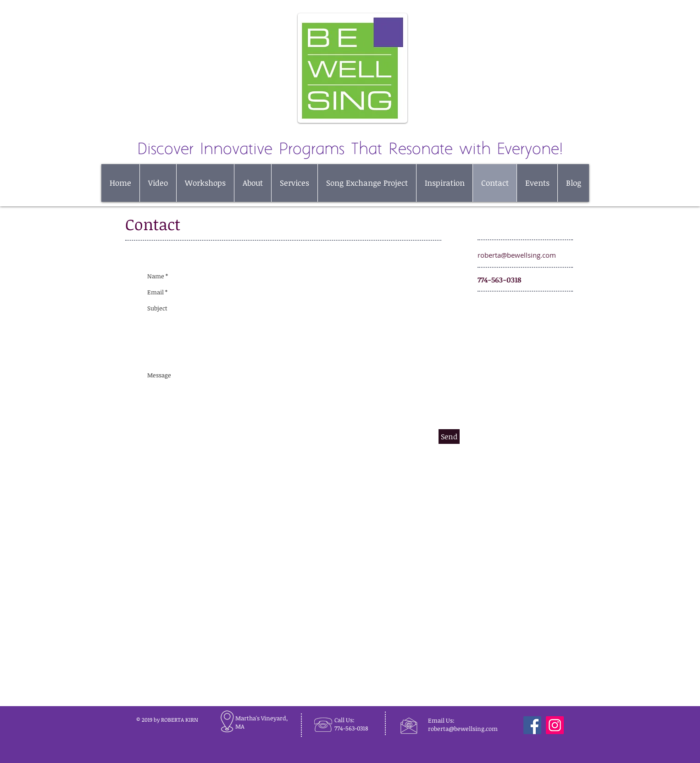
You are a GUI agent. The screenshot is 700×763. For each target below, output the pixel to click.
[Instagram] (555, 725)
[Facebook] (532, 725)
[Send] (449, 437)
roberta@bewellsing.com (517, 255)
